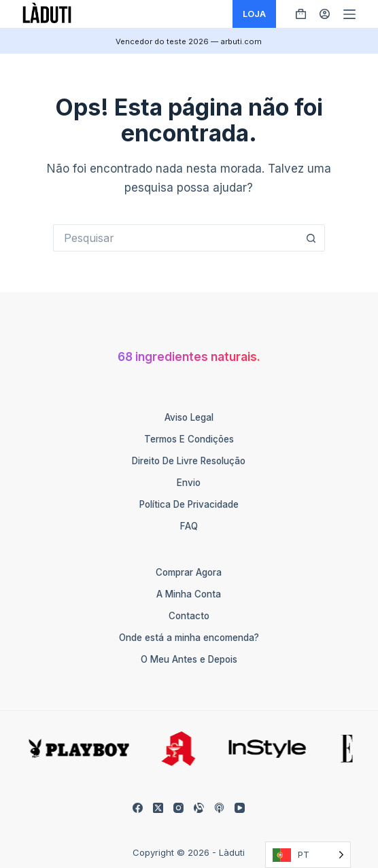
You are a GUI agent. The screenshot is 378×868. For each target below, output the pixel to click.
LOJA (254, 14)
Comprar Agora (189, 572)
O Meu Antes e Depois (189, 659)
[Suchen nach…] (175, 238)
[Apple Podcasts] (219, 808)
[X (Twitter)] (158, 808)
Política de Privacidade (189, 504)
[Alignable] (199, 808)
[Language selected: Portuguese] (308, 855)
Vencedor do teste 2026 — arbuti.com (189, 41)
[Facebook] (138, 808)
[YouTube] (240, 808)
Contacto (189, 616)
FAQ (189, 526)
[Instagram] (178, 808)
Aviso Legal (189, 417)
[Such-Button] (311, 238)
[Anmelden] (325, 14)
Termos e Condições (189, 439)
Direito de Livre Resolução (189, 461)
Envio (189, 483)
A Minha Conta (189, 594)
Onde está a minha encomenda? (189, 638)
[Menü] (349, 14)
